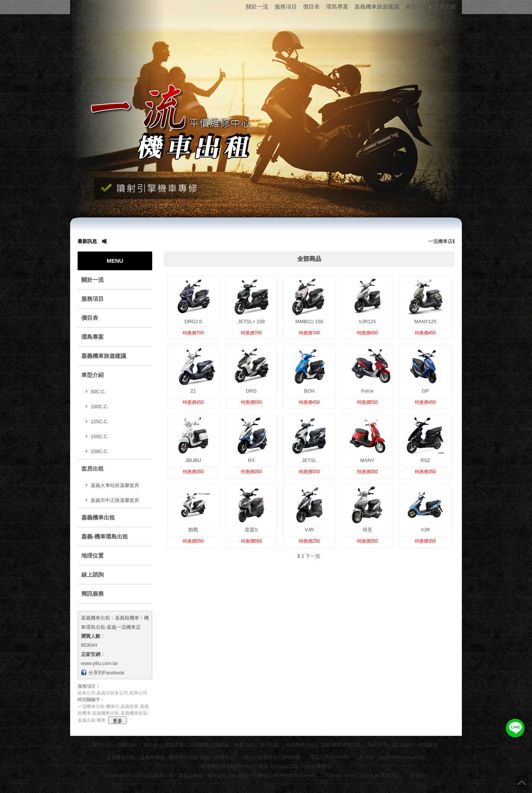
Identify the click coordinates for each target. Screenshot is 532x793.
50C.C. (98, 392)
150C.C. (100, 436)
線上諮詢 (93, 575)
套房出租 (445, 7)
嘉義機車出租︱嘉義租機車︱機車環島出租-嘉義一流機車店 (170, 757)
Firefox (308, 766)
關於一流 (257, 7)
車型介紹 (417, 7)
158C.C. (100, 451)
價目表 (311, 7)
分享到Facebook (106, 672)
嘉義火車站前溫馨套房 (115, 485)
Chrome (279, 766)
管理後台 (419, 776)
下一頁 (313, 556)
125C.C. (100, 422)
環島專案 (337, 7)
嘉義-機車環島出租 (105, 536)
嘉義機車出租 (98, 517)
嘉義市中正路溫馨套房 (115, 500)
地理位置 (93, 555)
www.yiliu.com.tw (99, 663)
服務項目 (286, 7)
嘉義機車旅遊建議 (377, 7)
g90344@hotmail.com (402, 757)
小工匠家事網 (364, 776)
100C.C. (100, 407)
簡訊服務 (93, 594)
